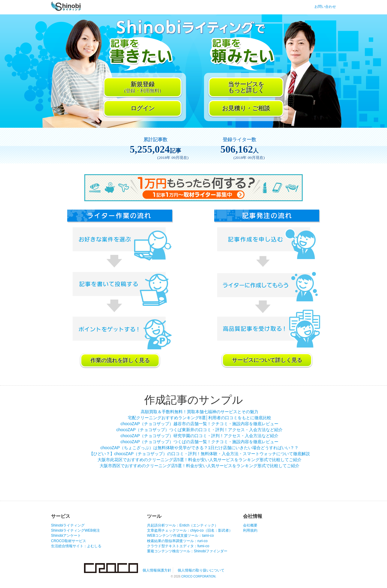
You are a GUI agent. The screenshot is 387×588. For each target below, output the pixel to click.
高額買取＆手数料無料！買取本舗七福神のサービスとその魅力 (199, 412)
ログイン (142, 108)
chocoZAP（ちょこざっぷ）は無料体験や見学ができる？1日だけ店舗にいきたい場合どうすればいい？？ (199, 448)
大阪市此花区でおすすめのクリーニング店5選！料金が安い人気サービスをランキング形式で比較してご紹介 (199, 460)
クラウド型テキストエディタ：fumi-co (178, 546)
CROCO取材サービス (69, 541)
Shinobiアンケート (66, 536)
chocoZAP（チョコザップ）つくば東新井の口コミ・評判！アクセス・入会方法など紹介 (200, 430)
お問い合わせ (325, 7)
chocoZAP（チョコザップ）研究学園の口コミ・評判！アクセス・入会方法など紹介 (200, 436)
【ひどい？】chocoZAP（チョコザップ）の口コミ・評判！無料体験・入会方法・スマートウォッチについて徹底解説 (200, 454)
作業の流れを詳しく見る (120, 360)
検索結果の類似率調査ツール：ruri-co (177, 541)
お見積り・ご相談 (246, 108)
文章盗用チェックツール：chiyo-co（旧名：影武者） (190, 530)
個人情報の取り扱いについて (201, 570)
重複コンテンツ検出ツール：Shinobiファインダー (187, 551)
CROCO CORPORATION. (199, 576)
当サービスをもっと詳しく (246, 87)
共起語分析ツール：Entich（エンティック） (183, 525)
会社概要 (250, 525)
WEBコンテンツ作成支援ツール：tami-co (180, 536)
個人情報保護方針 (157, 570)
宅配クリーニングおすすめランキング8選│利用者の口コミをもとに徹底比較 (200, 418)
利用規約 (250, 530)
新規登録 (143, 87)
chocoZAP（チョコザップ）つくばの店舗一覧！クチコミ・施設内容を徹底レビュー (200, 442)
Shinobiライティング (68, 525)
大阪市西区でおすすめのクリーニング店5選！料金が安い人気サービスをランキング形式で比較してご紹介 (199, 466)
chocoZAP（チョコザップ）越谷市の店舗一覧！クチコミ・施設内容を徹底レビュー (200, 424)
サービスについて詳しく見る (267, 360)
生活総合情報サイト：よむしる (76, 546)
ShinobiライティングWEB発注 (75, 530)
